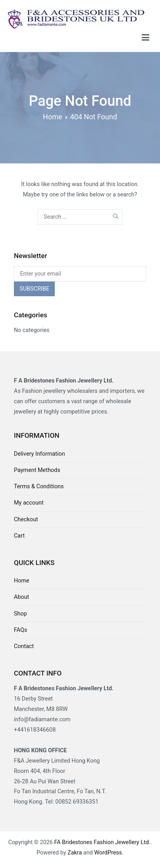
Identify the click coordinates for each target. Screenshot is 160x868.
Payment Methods (37, 470)
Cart (19, 536)
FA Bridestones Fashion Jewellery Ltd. (102, 842)
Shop (20, 614)
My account (29, 503)
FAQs (20, 630)
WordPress (108, 853)
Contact (24, 646)
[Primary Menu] (146, 38)
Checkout (26, 519)
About (21, 597)
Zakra (75, 853)
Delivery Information (40, 454)
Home (22, 581)
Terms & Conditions (39, 486)
